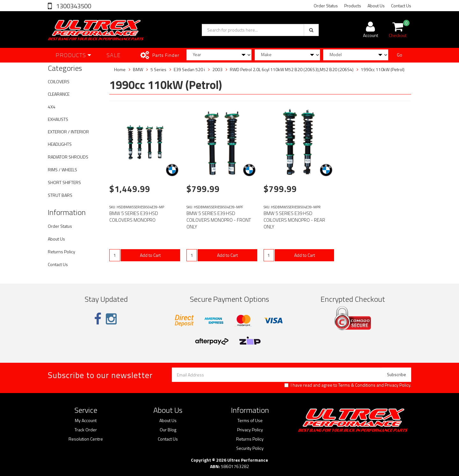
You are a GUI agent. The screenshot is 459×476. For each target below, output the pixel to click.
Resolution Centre (86, 439)
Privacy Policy (397, 385)
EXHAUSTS (58, 119)
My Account (86, 420)
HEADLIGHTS (60, 144)
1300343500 (73, 6)
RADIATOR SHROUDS (68, 157)
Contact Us (401, 6)
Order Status (326, 6)
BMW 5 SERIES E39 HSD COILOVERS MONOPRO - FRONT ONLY (219, 220)
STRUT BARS (60, 195)
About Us (376, 6)
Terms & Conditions (357, 385)
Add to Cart (150, 255)
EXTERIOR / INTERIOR (68, 132)
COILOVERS (59, 82)
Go (400, 55)
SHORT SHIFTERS (64, 182)
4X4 (52, 107)
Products (353, 6)
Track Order (86, 430)
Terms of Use (250, 420)
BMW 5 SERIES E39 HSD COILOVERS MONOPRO (134, 217)
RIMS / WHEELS (62, 170)
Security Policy (250, 448)
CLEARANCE (59, 94)
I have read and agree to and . (348, 385)
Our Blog (168, 430)
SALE (114, 55)
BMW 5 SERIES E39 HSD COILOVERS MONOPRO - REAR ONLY (294, 220)
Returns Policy (62, 252)
